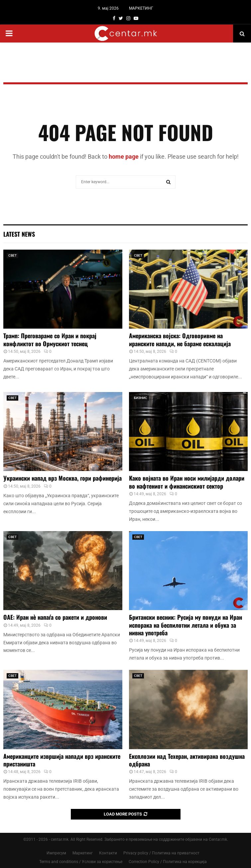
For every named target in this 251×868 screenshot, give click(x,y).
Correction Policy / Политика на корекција (168, 862)
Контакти (108, 853)
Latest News (19, 234)
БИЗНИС (141, 398)
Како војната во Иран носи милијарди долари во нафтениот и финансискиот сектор (187, 482)
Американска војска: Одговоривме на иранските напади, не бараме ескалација (180, 339)
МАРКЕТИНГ (141, 8)
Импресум (56, 853)
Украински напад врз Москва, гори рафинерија (63, 478)
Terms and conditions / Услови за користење (81, 862)
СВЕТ (12, 255)
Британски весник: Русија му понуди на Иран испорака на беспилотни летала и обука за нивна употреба (186, 625)
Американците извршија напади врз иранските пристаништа (62, 760)
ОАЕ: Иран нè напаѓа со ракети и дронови (55, 617)
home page (124, 157)
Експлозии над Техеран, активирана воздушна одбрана (187, 760)
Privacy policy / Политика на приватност (161, 853)
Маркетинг (83, 853)
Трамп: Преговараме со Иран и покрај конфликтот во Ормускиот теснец (50, 339)
